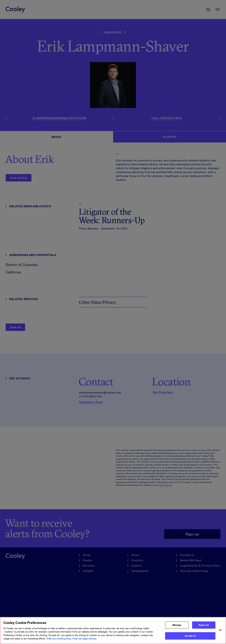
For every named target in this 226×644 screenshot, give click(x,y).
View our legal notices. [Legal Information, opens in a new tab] (85, 640)
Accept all (190, 638)
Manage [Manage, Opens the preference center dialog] (177, 627)
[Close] (220, 632)
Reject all (204, 627)
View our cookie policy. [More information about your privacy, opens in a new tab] (59, 640)
